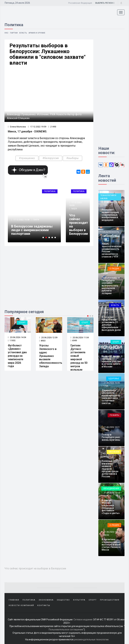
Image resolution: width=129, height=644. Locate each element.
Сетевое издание (83, 619)
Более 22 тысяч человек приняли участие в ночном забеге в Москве (111, 361)
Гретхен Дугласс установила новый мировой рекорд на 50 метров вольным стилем (79, 359)
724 (105, 239)
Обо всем (114, 452)
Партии (14, 33)
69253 (106, 535)
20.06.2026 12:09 (48, 338)
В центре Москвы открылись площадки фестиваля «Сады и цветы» (111, 507)
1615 (105, 457)
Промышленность (109, 232)
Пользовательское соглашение (66, 629)
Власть (23, 33)
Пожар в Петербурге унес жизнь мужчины (111, 437)
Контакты (44, 605)
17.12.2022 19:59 (37, 127)
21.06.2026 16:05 (111, 383)
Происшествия (110, 600)
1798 (105, 386)
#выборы (72, 158)
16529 (74, 209)
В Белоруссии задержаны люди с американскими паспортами (32, 230)
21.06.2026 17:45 (111, 236)
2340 (105, 430)
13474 (36, 220)
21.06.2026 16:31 (111, 349)
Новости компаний (21, 605)
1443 (105, 205)
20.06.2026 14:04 (17, 337)
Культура (79, 600)
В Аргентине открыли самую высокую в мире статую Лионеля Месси (111, 545)
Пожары (114, 415)
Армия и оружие (38, 33)
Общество (63, 600)
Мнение (52, 323)
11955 (12, 341)
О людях (114, 269)
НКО (7, 33)
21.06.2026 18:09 (111, 202)
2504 (105, 496)
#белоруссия (51, 158)
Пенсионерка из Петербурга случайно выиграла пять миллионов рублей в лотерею (111, 286)
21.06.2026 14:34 (111, 493)
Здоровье (114, 378)
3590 (105, 273)
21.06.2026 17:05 (111, 310)
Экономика (46, 600)
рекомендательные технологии (91, 639)
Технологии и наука (108, 197)
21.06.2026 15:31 (111, 427)
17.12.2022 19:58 (21, 220)
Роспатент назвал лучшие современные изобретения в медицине (110, 215)
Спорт (22, 323)
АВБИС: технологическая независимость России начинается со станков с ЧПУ (111, 250)
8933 (42, 341)
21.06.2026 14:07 (111, 532)
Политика (50, 191)
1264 (105, 313)
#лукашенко (27, 158)
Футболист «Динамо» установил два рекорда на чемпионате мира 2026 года (17, 356)
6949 (74, 341)
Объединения (111, 488)
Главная (14, 600)
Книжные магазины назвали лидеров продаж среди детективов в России (110, 469)
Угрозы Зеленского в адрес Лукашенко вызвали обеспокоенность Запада (51, 356)
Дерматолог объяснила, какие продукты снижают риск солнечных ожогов (111, 397)
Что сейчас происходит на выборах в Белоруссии (79, 225)
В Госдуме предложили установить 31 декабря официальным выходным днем (111, 323)
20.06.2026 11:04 (80, 338)
